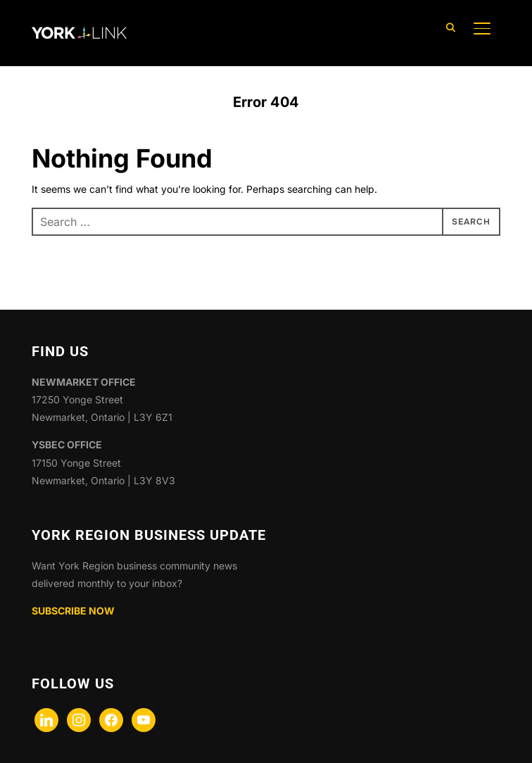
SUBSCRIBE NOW (73, 611)
